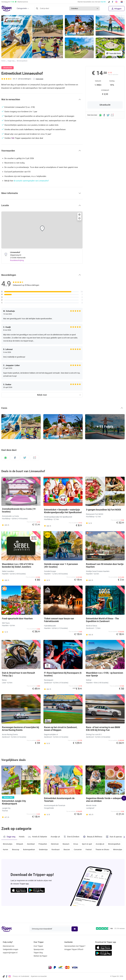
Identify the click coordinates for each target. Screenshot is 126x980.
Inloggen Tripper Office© (74, 949)
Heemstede (39, 79)
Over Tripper (38, 946)
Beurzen (86, 853)
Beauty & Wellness (93, 839)
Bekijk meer (42, 395)
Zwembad (32, 846)
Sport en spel (91, 846)
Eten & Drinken (72, 839)
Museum (69, 846)
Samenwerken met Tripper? (75, 946)
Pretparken (44, 846)
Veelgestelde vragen (11, 949)
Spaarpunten (39, 949)
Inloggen (117, 9)
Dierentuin (57, 846)
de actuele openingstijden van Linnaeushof (31, 181)
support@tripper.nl (10, 953)
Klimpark (20, 846)
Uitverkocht (105, 105)
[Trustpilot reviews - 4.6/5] (110, 929)
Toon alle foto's (114, 53)
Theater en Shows (10, 860)
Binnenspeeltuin (22, 61)
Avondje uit (56, 839)
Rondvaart (75, 853)
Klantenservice (8, 946)
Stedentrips (62, 853)
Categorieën (22, 8)
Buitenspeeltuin (47, 853)
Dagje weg (11, 61)
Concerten (98, 853)
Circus (79, 846)
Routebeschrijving (17, 260)
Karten (22, 853)
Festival (109, 853)
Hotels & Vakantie (38, 839)
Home (3, 61)
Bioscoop (33, 853)
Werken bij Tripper (40, 956)
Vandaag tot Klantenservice (15, 2)
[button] (42, 99)
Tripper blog (38, 953)
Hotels (22, 839)
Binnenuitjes (8, 846)
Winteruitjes (26, 860)
